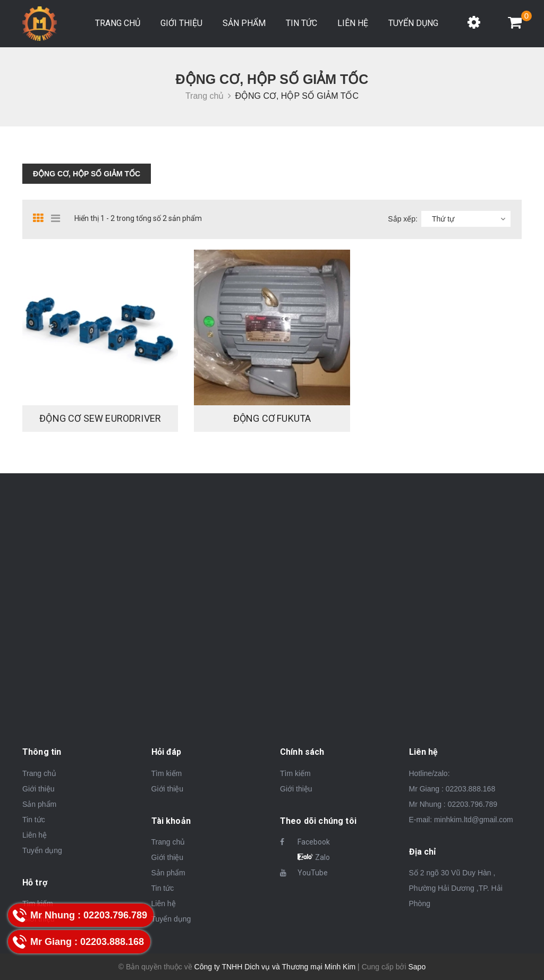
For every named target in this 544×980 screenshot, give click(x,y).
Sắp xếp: (403, 219)
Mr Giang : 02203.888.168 (452, 789)
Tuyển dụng (413, 23)
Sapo (417, 967)
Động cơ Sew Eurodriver (100, 418)
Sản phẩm (244, 23)
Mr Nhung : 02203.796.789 (453, 804)
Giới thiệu (181, 23)
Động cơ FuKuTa (272, 418)
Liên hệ (353, 23)
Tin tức (301, 23)
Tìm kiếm (167, 773)
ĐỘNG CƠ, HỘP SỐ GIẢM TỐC (87, 174)
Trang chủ (118, 23)
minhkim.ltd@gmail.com (474, 820)
